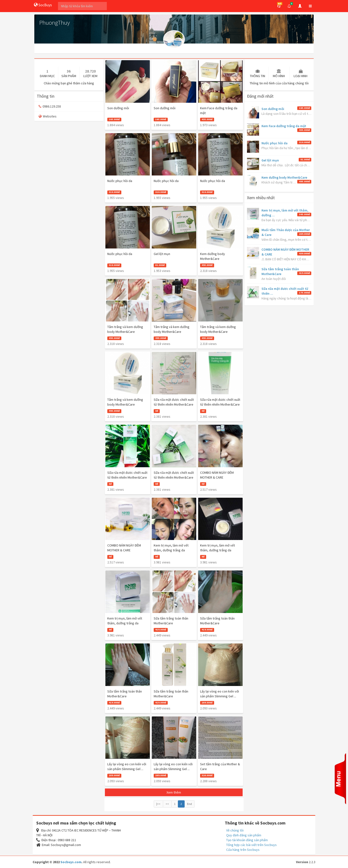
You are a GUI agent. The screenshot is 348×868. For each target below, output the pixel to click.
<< (167, 804)
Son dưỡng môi (273, 109)
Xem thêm (174, 792)
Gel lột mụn (270, 160)
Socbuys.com (71, 862)
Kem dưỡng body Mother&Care (284, 177)
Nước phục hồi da (275, 143)
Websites (48, 116)
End (189, 804)
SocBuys (43, 5)
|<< (158, 804)
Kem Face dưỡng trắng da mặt (284, 126)
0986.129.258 (50, 106)
